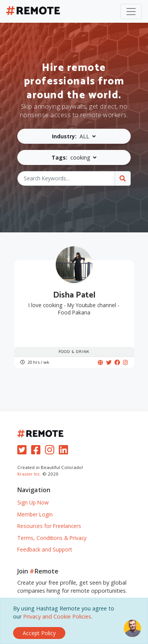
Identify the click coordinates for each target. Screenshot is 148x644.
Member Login (35, 514)
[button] (74, 136)
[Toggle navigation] (131, 12)
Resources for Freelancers (49, 526)
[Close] (39, 633)
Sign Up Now (33, 502)
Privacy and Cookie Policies (57, 616)
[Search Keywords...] (66, 178)
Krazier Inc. (29, 474)
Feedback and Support (45, 549)
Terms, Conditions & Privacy (52, 538)
